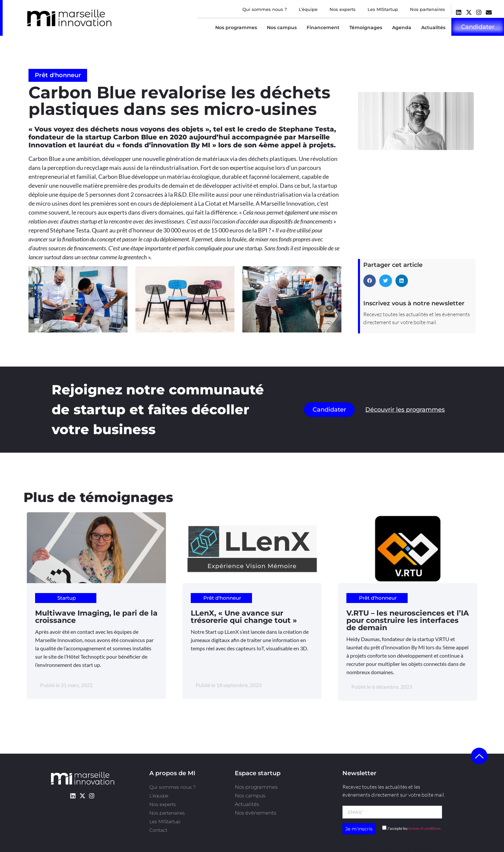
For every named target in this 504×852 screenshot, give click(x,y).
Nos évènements (255, 813)
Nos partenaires (428, 9)
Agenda (402, 27)
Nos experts (343, 9)
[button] (370, 281)
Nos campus (282, 27)
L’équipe (308, 9)
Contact (158, 830)
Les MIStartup (383, 9)
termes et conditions (425, 828)
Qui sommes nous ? (265, 9)
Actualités (433, 27)
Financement (323, 27)
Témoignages (366, 27)
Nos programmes (236, 27)
